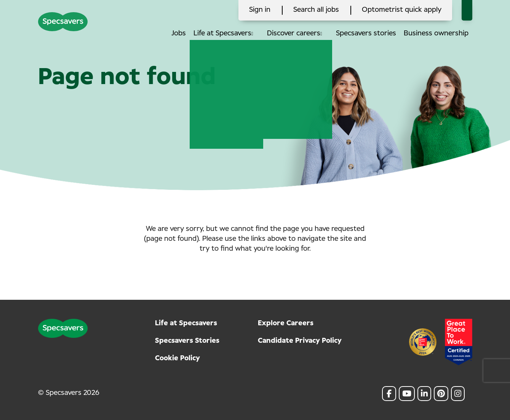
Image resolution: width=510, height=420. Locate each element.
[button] (259, 34)
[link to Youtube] (407, 394)
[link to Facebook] (389, 394)
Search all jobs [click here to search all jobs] (316, 10)
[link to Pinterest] (441, 394)
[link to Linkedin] (424, 394)
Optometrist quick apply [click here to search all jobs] (402, 10)
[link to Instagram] (458, 394)
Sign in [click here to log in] (260, 10)
